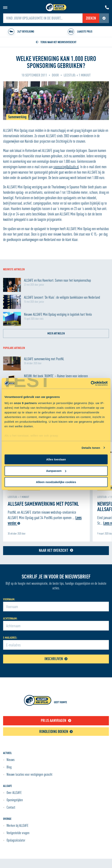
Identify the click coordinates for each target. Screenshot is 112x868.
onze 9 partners (25, 403)
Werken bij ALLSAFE (18, 825)
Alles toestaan (56, 459)
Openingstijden (15, 800)
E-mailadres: (10, 638)
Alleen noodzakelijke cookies (56, 482)
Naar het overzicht (56, 550)
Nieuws (11, 760)
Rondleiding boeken (56, 731)
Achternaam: (10, 618)
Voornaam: (9, 599)
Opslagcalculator (16, 840)
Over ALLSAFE (14, 793)
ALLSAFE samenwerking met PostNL (43, 504)
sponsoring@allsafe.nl (66, 167)
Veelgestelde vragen (18, 833)
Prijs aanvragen (56, 720)
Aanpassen (56, 471)
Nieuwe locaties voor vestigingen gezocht (29, 774)
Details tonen (91, 448)
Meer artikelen (56, 333)
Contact (11, 807)
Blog (9, 767)
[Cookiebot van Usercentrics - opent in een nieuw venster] (91, 383)
